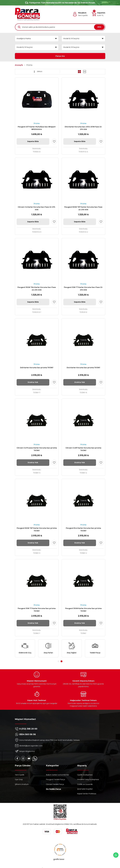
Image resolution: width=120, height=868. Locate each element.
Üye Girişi (19, 780)
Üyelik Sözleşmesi (85, 776)
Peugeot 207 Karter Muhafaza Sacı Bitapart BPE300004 (37, 128)
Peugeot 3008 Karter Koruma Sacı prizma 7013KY (83, 610)
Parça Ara (60, 56)
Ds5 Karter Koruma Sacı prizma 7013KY (37, 368)
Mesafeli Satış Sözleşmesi (88, 780)
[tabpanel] (25, 649)
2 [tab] (61, 662)
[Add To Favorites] (54, 142)
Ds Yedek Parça (54, 790)
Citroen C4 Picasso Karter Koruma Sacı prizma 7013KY (37, 449)
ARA (99, 27)
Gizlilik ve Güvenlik (85, 785)
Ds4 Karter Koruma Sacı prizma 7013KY (83, 368)
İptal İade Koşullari (85, 790)
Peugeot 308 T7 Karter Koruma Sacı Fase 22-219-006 (83, 289)
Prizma (29, 65)
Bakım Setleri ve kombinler (58, 776)
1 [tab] (59, 662)
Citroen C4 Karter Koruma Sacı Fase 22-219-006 (37, 209)
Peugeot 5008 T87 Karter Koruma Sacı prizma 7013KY (37, 530)
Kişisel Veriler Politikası (87, 794)
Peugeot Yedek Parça (55, 780)
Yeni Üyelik (20, 776)
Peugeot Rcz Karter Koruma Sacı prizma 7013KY (83, 530)
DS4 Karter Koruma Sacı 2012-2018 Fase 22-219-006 (83, 128)
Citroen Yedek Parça (55, 785)
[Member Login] (80, 14)
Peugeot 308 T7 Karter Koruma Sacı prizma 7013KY (37, 610)
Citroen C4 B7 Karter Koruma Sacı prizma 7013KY (83, 449)
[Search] (60, 27)
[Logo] (27, 14)
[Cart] (99, 14)
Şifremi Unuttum (22, 785)
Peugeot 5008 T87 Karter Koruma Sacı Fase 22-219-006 (83, 209)
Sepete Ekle (33, 142)
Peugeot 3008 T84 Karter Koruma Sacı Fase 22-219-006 (37, 289)
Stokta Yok (33, 382)
